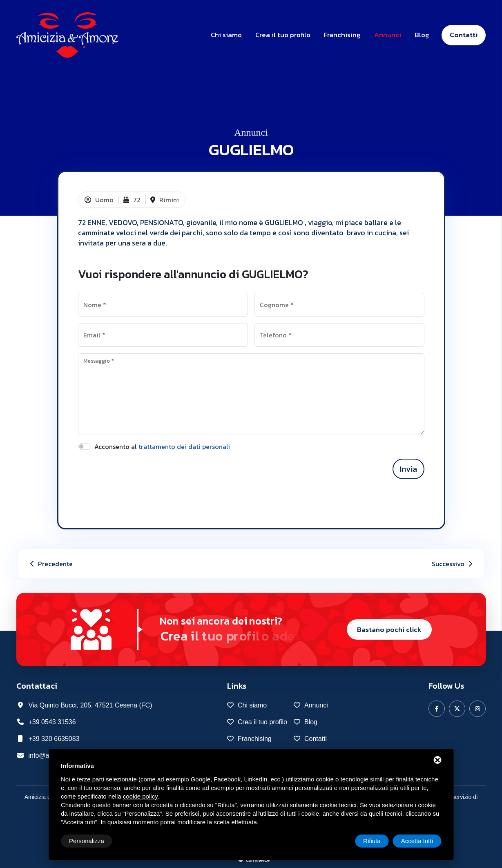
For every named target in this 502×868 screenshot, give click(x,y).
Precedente (50, 564)
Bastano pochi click (389, 629)
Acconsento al (162, 446)
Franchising (342, 35)
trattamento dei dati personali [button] (184, 446)
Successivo (453, 564)
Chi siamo (226, 35)
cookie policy (141, 796)
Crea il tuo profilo (283, 35)
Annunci (388, 35)
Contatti (464, 35)
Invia (408, 469)
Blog (422, 35)
